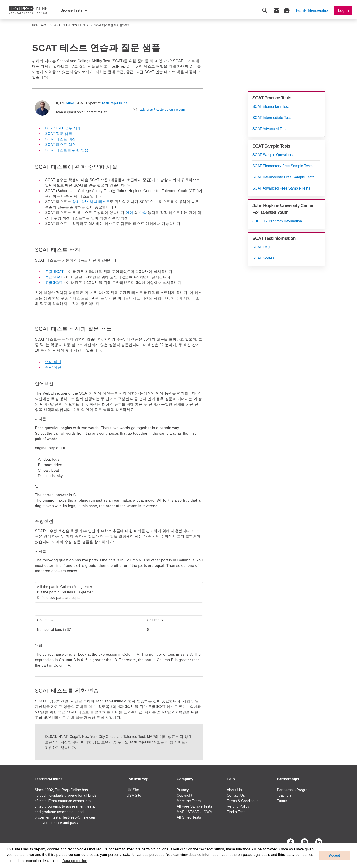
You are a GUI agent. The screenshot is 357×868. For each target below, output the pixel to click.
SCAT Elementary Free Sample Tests (283, 166)
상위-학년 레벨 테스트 (91, 202)
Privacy (183, 790)
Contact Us (236, 795)
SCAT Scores (263, 258)
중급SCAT (54, 277)
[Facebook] (291, 842)
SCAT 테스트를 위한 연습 (67, 150)
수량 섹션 (53, 367)
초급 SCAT (55, 272)
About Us (234, 790)
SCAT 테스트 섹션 (61, 145)
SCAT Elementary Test (271, 107)
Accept (334, 855)
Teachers (284, 795)
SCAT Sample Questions (273, 155)
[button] (74, 10)
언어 (129, 213)
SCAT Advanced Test (269, 129)
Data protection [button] (75, 861)
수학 (143, 213)
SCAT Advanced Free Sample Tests (281, 188)
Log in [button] (343, 10)
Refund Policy (238, 806)
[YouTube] (305, 842)
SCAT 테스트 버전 (61, 139)
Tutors (282, 801)
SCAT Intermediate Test (272, 118)
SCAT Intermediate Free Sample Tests (283, 177)
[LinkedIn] (319, 842)
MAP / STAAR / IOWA (194, 812)
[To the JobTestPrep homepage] (28, 9)
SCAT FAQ (261, 247)
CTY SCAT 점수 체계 (63, 128)
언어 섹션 (53, 362)
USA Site (134, 795)
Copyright (184, 795)
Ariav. (70, 103)
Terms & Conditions (243, 801)
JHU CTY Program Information (277, 221)
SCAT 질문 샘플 (59, 134)
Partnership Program (294, 790)
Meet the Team (189, 801)
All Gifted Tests (189, 817)
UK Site (133, 790)
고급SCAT (54, 283)
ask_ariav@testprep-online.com (162, 110)
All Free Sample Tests (194, 806)
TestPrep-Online (115, 103)
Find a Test (236, 812)
